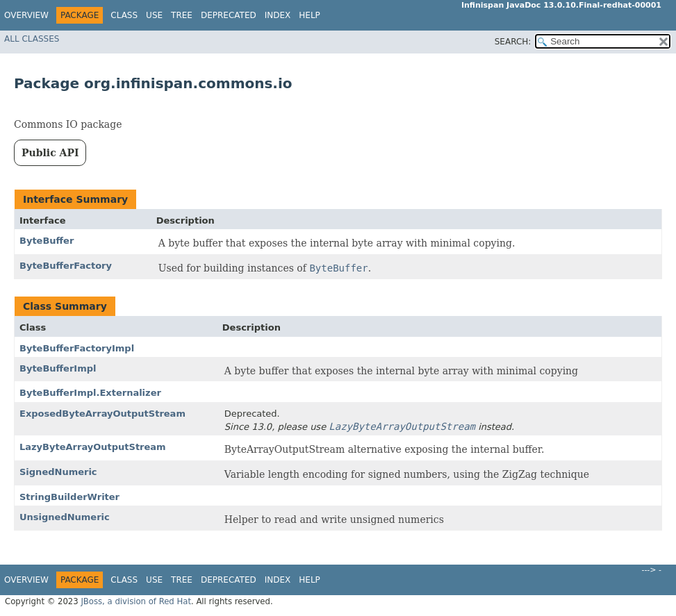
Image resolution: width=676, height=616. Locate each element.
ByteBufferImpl (58, 368)
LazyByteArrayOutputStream (93, 447)
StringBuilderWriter (69, 497)
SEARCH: (513, 42)
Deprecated (229, 15)
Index (278, 15)
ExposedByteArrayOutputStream (102, 414)
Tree (182, 15)
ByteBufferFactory (66, 266)
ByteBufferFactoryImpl (77, 348)
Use (154, 15)
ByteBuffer (47, 241)
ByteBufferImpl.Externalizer (90, 393)
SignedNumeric (58, 472)
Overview (26, 15)
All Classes (32, 39)
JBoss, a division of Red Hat (136, 601)
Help (310, 15)
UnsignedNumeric (65, 517)
